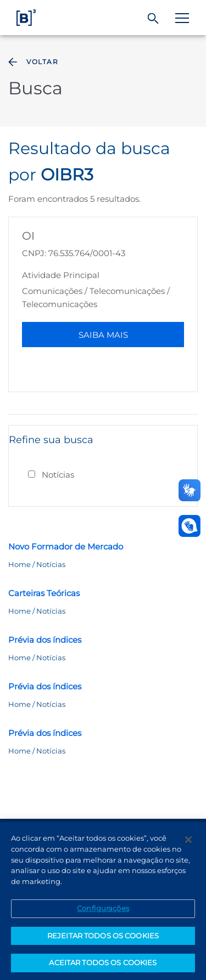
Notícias (58, 475)
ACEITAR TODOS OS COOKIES (103, 966)
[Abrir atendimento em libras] (190, 526)
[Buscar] (154, 19)
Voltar (32, 62)
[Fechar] (188, 843)
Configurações (103, 911)
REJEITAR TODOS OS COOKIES (103, 938)
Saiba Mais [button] (103, 335)
